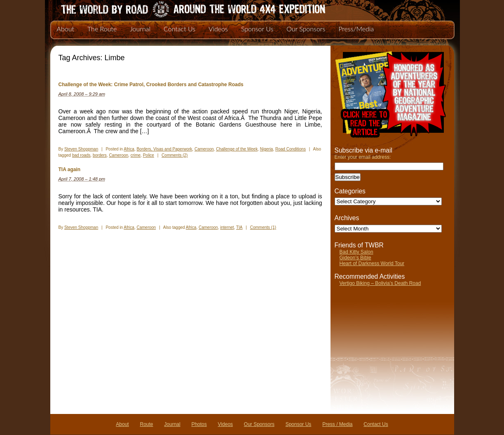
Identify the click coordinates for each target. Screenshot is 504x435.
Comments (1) (263, 227)
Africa (129, 149)
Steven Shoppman (81, 149)
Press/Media (356, 29)
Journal (140, 29)
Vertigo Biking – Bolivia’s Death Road (380, 283)
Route (146, 424)
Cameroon (204, 149)
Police (149, 155)
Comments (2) (175, 155)
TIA (239, 227)
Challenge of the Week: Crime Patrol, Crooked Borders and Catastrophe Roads (151, 85)
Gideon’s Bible (355, 258)
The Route (102, 29)
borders (100, 155)
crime (136, 155)
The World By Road (180, 8)
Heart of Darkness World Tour (372, 263)
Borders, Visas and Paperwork (164, 149)
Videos (218, 29)
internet (227, 227)
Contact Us (179, 29)
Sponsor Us (257, 29)
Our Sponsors (306, 29)
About (66, 29)
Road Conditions (291, 149)
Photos (199, 424)
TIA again (70, 169)
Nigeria (267, 149)
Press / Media (337, 424)
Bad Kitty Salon (356, 252)
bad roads (81, 155)
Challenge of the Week (237, 149)
